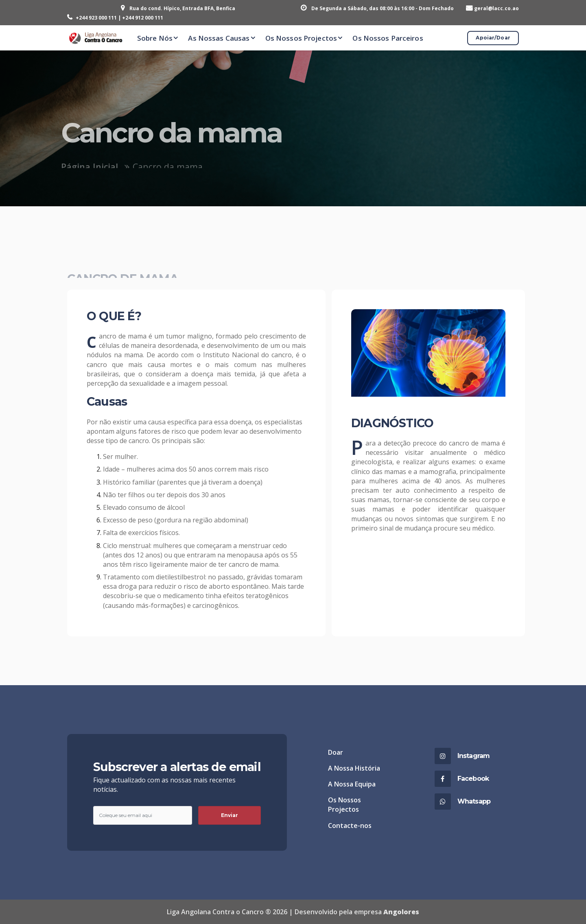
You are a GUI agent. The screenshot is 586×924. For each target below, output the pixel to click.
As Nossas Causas (219, 38)
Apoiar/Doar (493, 38)
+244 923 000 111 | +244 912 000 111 (119, 18)
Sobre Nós (155, 38)
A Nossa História (354, 768)
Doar (336, 752)
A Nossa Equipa (352, 784)
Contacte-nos (350, 826)
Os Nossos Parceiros (388, 38)
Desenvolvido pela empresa (357, 912)
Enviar (230, 815)
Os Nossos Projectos (301, 38)
